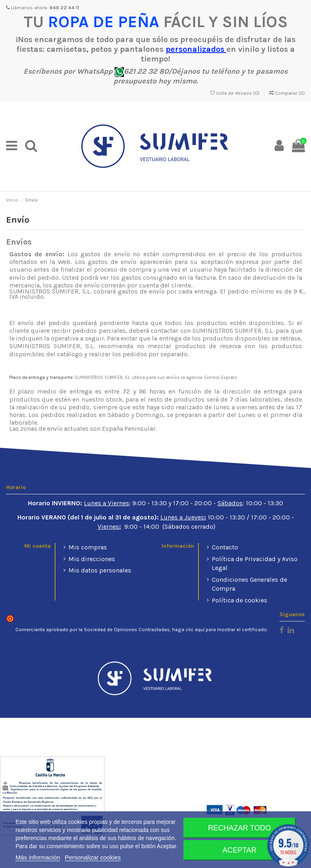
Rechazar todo (240, 828)
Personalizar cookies (93, 857)
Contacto (225, 547)
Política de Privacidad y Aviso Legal (255, 563)
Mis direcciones (92, 559)
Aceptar (240, 850)
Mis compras (88, 547)
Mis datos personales (100, 570)
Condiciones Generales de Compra (249, 584)
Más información (38, 857)
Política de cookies (240, 600)
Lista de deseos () (235, 93)
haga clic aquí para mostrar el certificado (219, 630)
